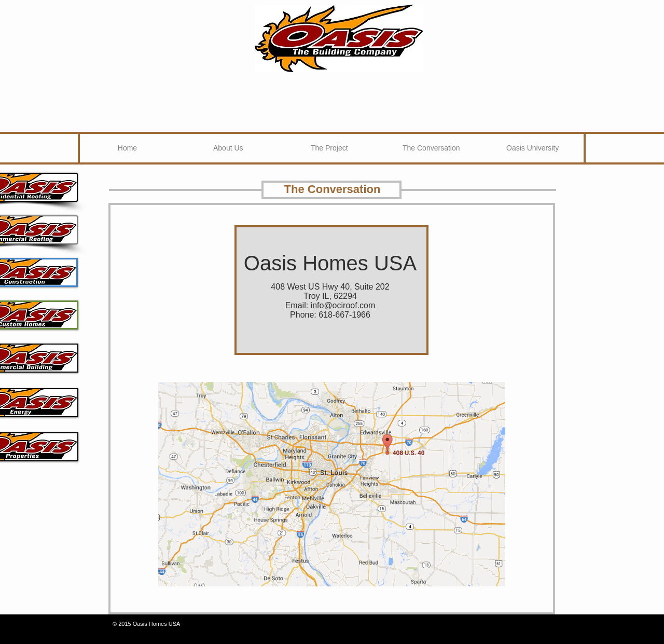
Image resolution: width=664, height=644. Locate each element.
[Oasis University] (532, 148)
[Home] (127, 148)
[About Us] (228, 148)
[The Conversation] (431, 148)
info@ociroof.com (343, 305)
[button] (327, 148)
